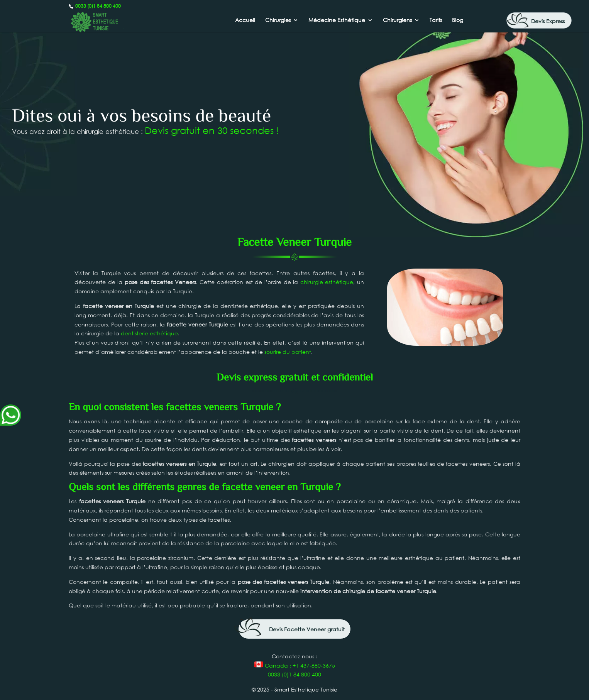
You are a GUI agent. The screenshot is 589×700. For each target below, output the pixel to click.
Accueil (245, 20)
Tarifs (436, 20)
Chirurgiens (397, 20)
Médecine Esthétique (337, 20)
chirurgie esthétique (327, 282)
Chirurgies (278, 20)
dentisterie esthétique (149, 333)
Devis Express (548, 21)
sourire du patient (288, 352)
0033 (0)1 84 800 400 (97, 6)
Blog (458, 20)
